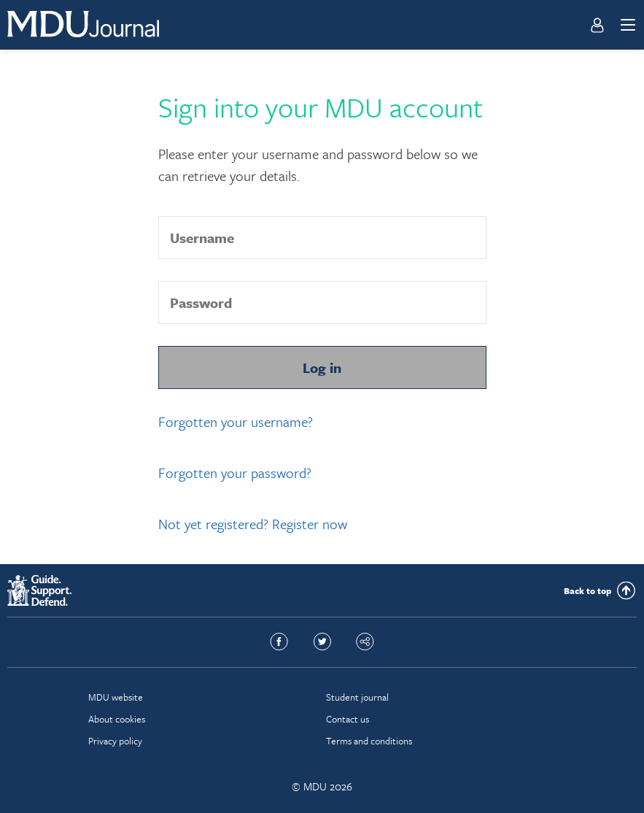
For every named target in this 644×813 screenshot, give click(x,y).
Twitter (322, 642)
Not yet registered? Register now (253, 524)
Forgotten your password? (235, 473)
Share (365, 642)
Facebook (279, 642)
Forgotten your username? (236, 421)
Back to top (587, 590)
